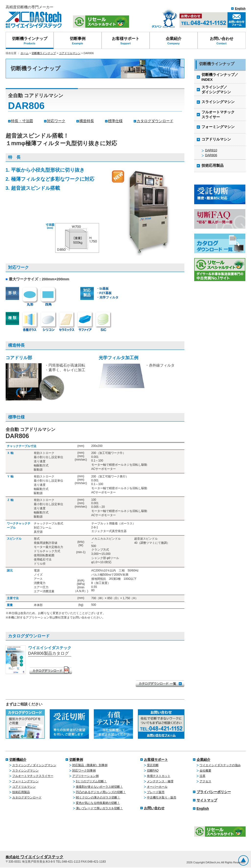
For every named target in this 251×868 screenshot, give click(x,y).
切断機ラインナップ (30, 41)
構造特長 (87, 121)
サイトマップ (207, 800)
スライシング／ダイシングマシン (34, 765)
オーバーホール (157, 787)
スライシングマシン (25, 771)
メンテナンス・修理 (160, 781)
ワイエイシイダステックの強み (220, 765)
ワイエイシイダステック (35, 857)
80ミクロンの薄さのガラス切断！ (98, 797)
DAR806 (211, 155)
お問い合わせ (222, 41)
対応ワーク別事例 (84, 771)
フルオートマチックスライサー (33, 776)
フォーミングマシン (25, 781)
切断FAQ (153, 771)
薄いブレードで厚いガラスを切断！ (99, 808)
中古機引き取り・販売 (162, 797)
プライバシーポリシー (214, 792)
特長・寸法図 (22, 121)
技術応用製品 (21, 792)
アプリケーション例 (85, 776)
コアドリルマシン (70, 53)
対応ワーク (56, 121)
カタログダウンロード (155, 121)
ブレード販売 (156, 792)
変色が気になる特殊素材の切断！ (98, 803)
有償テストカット (159, 776)
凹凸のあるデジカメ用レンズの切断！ (101, 792)
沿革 (203, 776)
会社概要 (205, 771)
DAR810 (211, 150)
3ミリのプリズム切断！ (91, 781)
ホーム (25, 53)
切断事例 (78, 41)
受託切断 (153, 765)
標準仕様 (115, 121)
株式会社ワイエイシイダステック (34, 20)
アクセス (205, 781)
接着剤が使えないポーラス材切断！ (99, 787)
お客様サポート (126, 41)
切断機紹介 (18, 760)
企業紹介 (174, 41)
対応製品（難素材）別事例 (90, 765)
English (240, 9)
